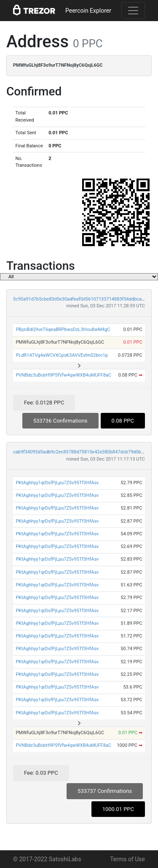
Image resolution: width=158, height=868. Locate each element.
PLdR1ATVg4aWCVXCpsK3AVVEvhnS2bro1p (62, 355)
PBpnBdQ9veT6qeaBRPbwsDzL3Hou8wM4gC (63, 330)
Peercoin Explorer (88, 11)
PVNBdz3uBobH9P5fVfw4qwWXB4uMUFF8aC (63, 375)
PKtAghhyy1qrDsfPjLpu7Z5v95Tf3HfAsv (57, 483)
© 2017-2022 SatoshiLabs (47, 859)
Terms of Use (127, 859)
